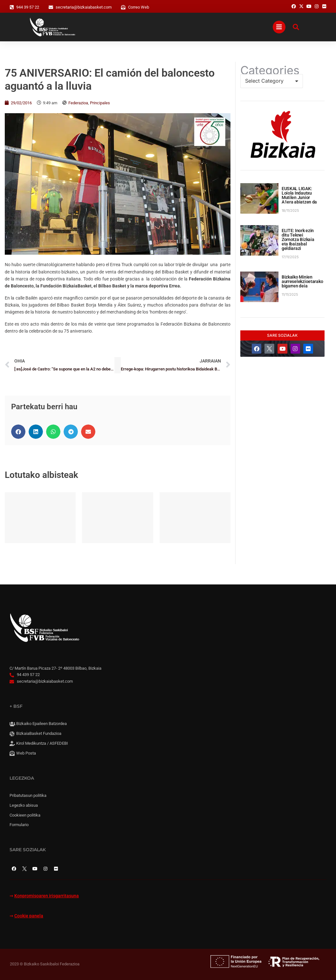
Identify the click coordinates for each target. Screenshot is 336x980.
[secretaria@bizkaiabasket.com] (51, 7)
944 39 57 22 (28, 7)
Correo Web (139, 7)
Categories (270, 70)
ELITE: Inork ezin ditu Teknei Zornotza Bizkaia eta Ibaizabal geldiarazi (298, 239)
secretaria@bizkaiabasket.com (84, 7)
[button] (18, 432)
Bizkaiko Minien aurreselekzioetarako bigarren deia (302, 281)
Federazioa (78, 103)
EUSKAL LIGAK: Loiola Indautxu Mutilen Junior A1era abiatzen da (299, 195)
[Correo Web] (123, 7)
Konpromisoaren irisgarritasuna (47, 896)
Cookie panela (29, 916)
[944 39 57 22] (12, 7)
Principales (100, 103)
